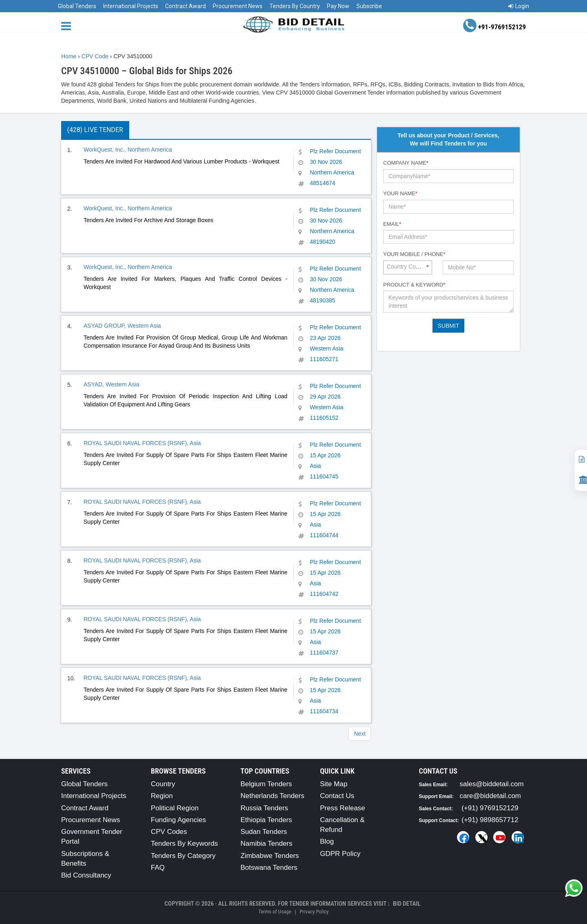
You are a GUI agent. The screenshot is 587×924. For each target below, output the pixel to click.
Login (519, 6)
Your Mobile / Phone (414, 254)
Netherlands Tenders (273, 796)
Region (162, 796)
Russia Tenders (264, 808)
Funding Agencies (178, 820)
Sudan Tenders (264, 832)
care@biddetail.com (491, 796)
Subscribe (369, 6)
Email (392, 224)
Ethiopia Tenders (266, 820)
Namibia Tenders (266, 844)
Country (163, 784)
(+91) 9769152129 (490, 808)
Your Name (400, 193)
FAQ (158, 868)
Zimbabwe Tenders (270, 856)
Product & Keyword (414, 285)
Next (360, 734)
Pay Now (338, 6)
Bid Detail (407, 904)
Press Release (343, 808)
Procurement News (238, 6)
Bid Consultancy (86, 875)
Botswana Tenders (269, 868)
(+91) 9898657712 (490, 820)
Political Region (175, 808)
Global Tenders (77, 6)
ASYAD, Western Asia (111, 384)
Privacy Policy (314, 912)
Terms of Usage (275, 912)
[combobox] (408, 267)
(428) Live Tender (95, 130)
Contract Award (185, 6)
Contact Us (337, 796)
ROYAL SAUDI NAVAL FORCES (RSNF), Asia (142, 443)
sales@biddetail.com (492, 784)
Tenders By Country (295, 6)
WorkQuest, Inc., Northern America (128, 150)
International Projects (131, 6)
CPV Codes (169, 832)
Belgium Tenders (266, 784)
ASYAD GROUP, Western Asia (122, 326)
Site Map (334, 784)
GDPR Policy (340, 854)
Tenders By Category (183, 856)
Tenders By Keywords (184, 844)
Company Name (406, 163)
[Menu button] (68, 25)
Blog (327, 841)
